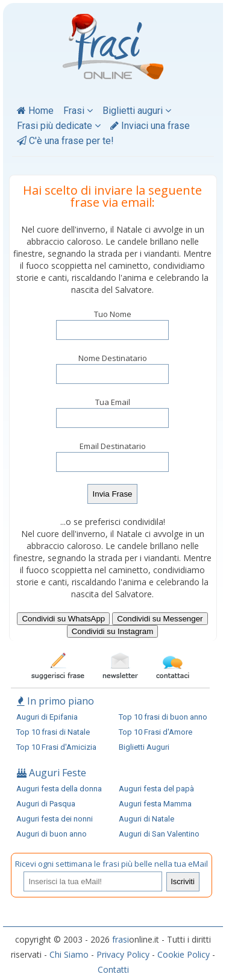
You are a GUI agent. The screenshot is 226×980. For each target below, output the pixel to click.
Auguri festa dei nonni (55, 819)
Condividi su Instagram (113, 631)
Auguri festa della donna (59, 789)
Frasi (78, 111)
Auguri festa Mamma (155, 804)
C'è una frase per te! (65, 141)
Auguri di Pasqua (46, 804)
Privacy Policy (123, 954)
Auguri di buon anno (52, 834)
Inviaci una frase (150, 126)
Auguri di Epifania (47, 717)
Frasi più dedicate (59, 126)
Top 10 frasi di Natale (53, 732)
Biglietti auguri (137, 111)
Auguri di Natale (146, 819)
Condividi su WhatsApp (63, 619)
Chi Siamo (69, 954)
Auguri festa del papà (156, 789)
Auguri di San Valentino (159, 834)
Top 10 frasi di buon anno (163, 717)
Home (35, 111)
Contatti (113, 969)
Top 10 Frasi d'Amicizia (56, 747)
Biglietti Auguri (144, 747)
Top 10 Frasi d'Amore (155, 732)
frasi (121, 939)
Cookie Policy (184, 954)
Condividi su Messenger (160, 619)
